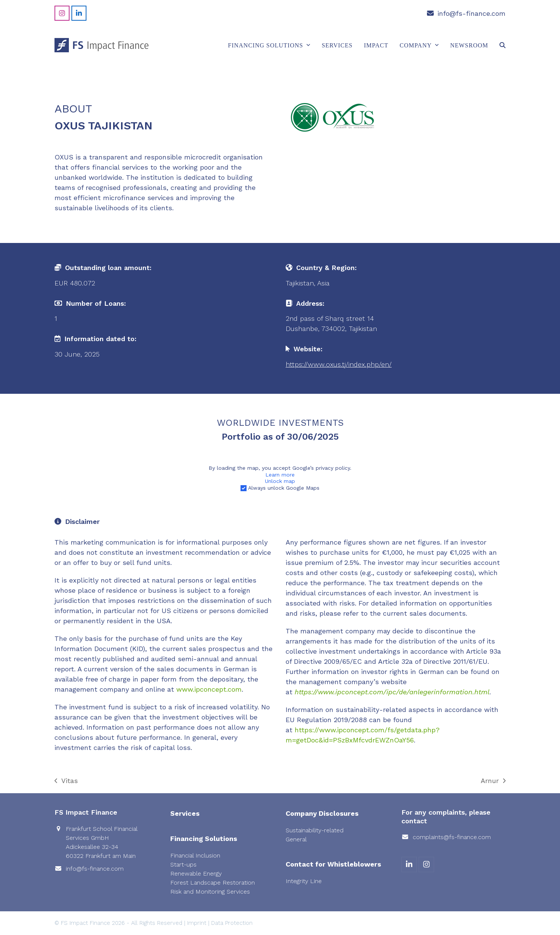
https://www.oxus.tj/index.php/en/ (339, 364)
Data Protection (232, 923)
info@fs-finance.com (471, 13)
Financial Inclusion (195, 855)
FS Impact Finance (86, 923)
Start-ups (183, 864)
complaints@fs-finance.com (452, 837)
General (296, 839)
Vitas (66, 781)
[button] (502, 45)
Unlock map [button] (280, 481)
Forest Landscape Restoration (213, 883)
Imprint (197, 923)
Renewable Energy (196, 874)
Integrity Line (304, 881)
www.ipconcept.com (209, 689)
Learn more (280, 474)
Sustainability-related (315, 830)
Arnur (493, 781)
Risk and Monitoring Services (210, 892)
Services (185, 813)
